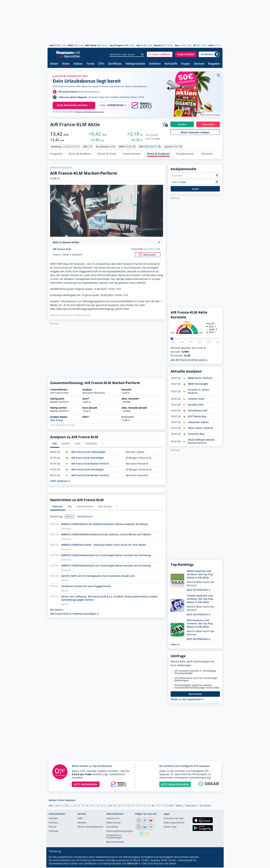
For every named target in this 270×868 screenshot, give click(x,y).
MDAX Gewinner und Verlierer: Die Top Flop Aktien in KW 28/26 (200, 575)
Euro (177, 45)
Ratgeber (214, 64)
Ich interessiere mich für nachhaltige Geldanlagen (196, 680)
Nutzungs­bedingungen (120, 832)
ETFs (101, 64)
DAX (52, 45)
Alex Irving (56, 421)
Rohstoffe (171, 64)
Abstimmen (195, 694)
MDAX (179, 806)
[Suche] (142, 54)
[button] (160, 54)
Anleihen (155, 64)
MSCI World (91, 45)
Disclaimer (112, 827)
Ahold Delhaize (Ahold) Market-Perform (201, 442)
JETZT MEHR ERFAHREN (175, 785)
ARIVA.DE (132, 864)
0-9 (57, 806)
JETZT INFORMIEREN (86, 785)
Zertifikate (115, 64)
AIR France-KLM (62, 249)
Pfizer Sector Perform (201, 428)
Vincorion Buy (196, 434)
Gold (211, 45)
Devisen (199, 64)
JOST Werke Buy (197, 417)
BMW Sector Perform (200, 378)
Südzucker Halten (198, 423)
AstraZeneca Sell (198, 411)
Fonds (90, 64)
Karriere (53, 823)
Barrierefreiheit (115, 843)
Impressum (113, 819)
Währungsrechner (174, 823)
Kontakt (53, 819)
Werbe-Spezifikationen (90, 827)
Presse (53, 827)
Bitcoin (158, 45)
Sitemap (53, 832)
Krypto (186, 64)
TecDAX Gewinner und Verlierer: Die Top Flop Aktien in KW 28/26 (200, 599)
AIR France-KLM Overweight (88, 458)
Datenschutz (113, 823)
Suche (195, 189)
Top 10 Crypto (116, 45)
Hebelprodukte (135, 64)
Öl (194, 45)
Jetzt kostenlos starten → (74, 105)
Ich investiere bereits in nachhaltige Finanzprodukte (195, 672)
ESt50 (70, 45)
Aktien (54, 64)
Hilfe (80, 819)
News (66, 64)
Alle (51, 806)
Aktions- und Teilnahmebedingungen (90, 112)
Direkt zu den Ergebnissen (187, 700)
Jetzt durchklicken (199, 590)
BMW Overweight (198, 384)
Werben (82, 823)
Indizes (78, 64)
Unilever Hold (196, 399)
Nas (138, 45)
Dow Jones (191, 806)
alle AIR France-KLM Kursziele (189, 360)
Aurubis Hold (196, 405)
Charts (56, 255)
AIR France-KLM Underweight (88, 452)
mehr (175, 645)
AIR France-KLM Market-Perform (90, 464)
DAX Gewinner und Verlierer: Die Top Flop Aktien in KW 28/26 (200, 624)
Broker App (170, 827)
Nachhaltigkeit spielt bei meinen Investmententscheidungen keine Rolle (197, 687)
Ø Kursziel (128, 417)
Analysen (77, 255)
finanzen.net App (174, 819)
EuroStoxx (205, 806)
